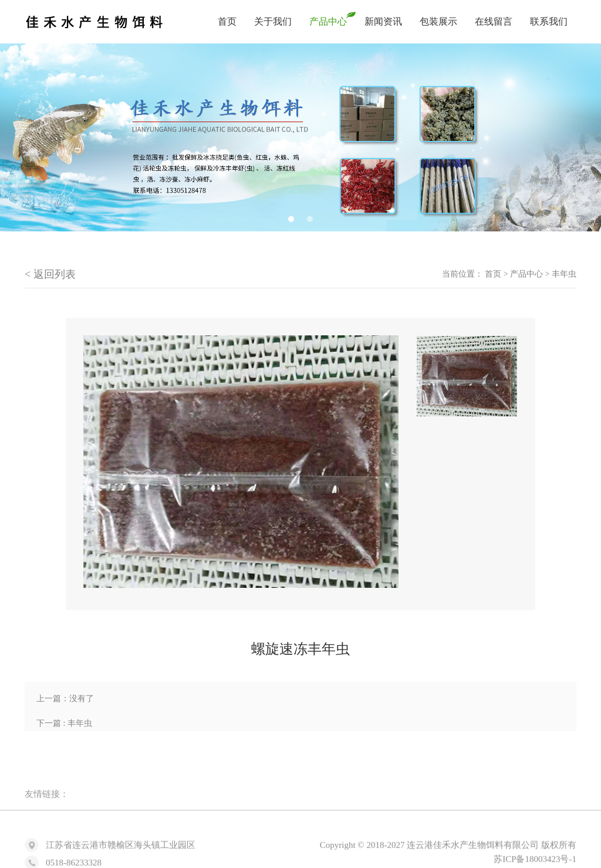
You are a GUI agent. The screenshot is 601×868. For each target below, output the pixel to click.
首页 (493, 274)
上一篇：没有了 (65, 699)
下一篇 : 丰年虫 (64, 723)
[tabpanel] (300, 137)
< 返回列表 (50, 274)
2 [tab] (310, 219)
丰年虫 (564, 274)
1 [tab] (291, 219)
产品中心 (526, 274)
